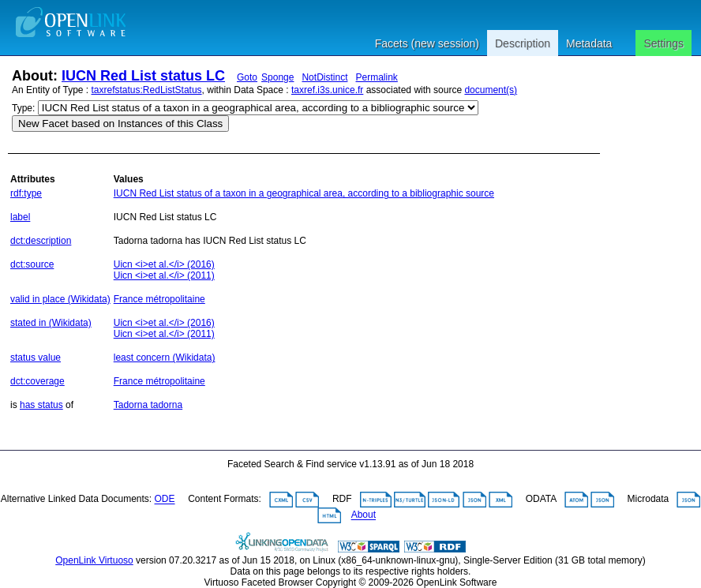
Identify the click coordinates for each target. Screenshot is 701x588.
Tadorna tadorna (148, 405)
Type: (23, 108)
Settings (664, 43)
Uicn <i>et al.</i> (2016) (164, 264)
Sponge (277, 77)
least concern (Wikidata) (165, 358)
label (20, 217)
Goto (247, 77)
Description (523, 43)
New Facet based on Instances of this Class (120, 124)
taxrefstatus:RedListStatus (147, 90)
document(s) (491, 90)
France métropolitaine (159, 299)
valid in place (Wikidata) (60, 299)
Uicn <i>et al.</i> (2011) (164, 275)
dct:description (41, 241)
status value (36, 358)
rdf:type (26, 193)
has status (41, 405)
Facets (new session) (427, 43)
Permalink (376, 77)
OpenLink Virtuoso (94, 560)
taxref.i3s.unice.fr (327, 90)
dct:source (32, 264)
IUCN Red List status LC (143, 76)
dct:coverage (37, 381)
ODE (165, 500)
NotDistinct (324, 77)
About (364, 515)
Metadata (589, 43)
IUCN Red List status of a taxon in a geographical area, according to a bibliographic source (304, 193)
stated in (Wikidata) (51, 323)
